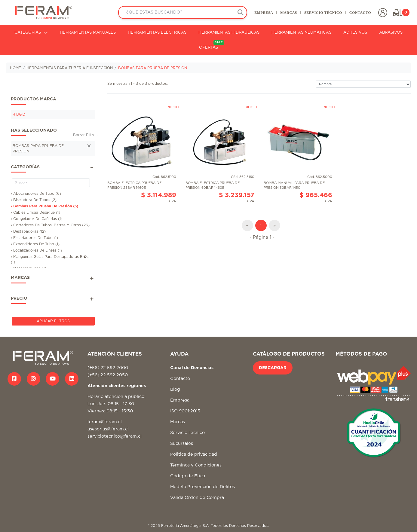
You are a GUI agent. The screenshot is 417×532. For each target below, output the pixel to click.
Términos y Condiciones (196, 465)
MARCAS (289, 13)
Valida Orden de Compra (197, 498)
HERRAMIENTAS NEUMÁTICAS (301, 33)
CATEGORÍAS (31, 33)
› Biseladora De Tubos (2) (34, 200)
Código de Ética (188, 476)
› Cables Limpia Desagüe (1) (35, 212)
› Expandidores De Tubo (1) (35, 244)
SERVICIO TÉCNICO (323, 13)
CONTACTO (360, 13)
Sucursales (182, 443)
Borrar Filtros (85, 135)
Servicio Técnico (187, 433)
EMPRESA (264, 13)
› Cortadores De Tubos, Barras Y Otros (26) (50, 225)
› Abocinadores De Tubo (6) (36, 194)
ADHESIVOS (355, 33)
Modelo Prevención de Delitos (202, 487)
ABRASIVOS (391, 33)
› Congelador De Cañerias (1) (37, 219)
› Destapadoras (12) (28, 231)
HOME (15, 68)
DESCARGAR (273, 368)
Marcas (178, 422)
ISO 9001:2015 (185, 411)
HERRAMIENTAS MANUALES (88, 33)
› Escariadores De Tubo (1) (34, 238)
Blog (175, 389)
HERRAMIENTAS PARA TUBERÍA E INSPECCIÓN (70, 68)
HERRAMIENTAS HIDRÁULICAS (229, 33)
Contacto (180, 379)
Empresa (180, 400)
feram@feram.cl (105, 422)
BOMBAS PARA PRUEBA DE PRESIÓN (153, 68)
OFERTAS (212, 45)
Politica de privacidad (194, 454)
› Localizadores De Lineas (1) (36, 250)
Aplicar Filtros (53, 321)
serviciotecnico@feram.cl (115, 436)
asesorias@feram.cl (108, 429)
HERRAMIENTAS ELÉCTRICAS (157, 33)
